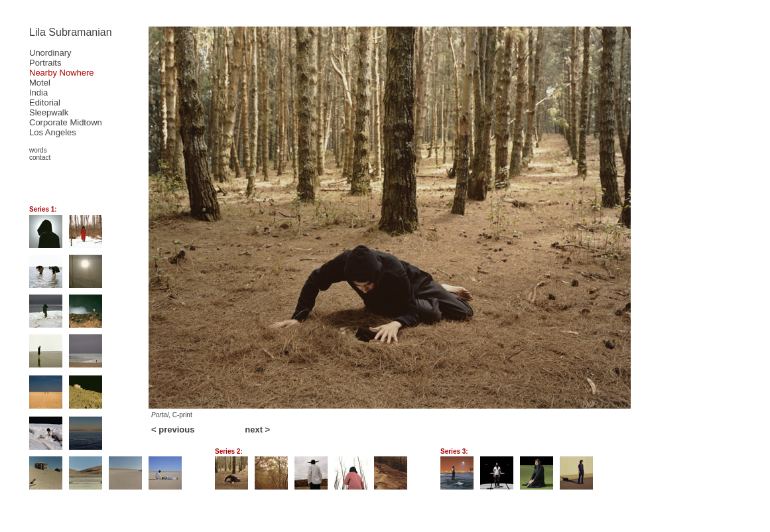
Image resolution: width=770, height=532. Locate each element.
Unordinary (50, 53)
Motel (40, 83)
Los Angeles (53, 132)
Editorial (45, 102)
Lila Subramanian (71, 32)
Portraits (45, 63)
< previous (173, 430)
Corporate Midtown (66, 122)
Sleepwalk (49, 112)
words (38, 150)
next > (257, 430)
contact (40, 158)
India (38, 93)
